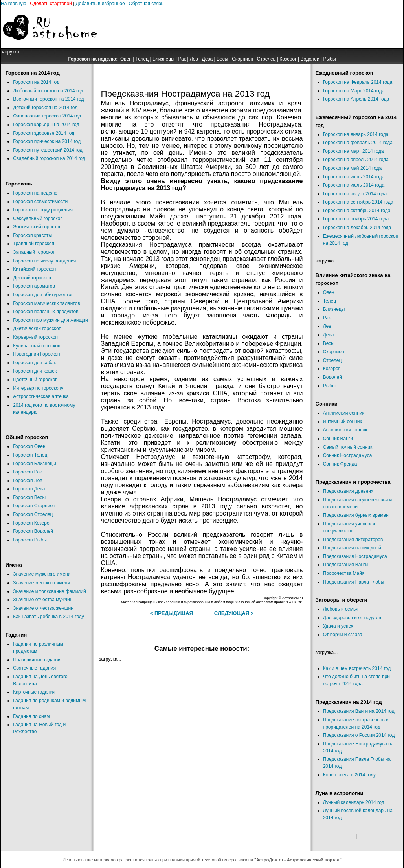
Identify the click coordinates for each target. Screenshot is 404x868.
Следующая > (234, 613)
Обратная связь (146, 4)
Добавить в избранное (100, 4)
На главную (13, 4)
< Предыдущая (172, 613)
